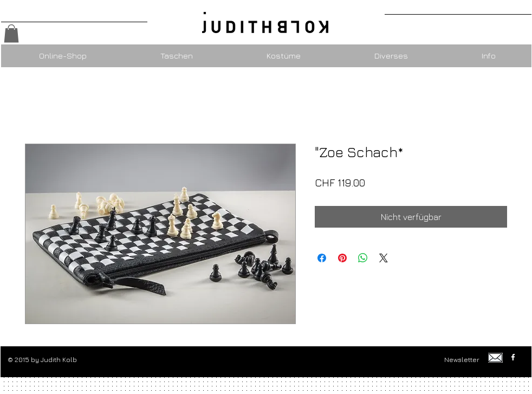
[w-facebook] (513, 357)
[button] (11, 33)
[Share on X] (384, 258)
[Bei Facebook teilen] (322, 258)
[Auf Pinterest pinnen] (342, 258)
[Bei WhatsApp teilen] (363, 258)
